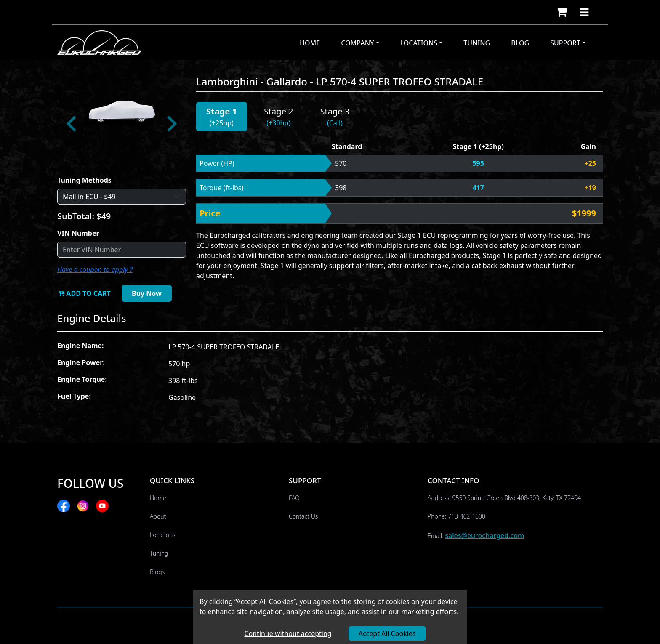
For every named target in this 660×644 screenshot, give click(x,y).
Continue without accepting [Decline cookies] (288, 633)
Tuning (477, 43)
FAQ (294, 498)
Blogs (157, 572)
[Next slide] (171, 124)
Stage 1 (222, 111)
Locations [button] (419, 43)
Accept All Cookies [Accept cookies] (387, 633)
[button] (562, 12)
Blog (520, 43)
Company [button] (357, 43)
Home (310, 43)
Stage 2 (279, 111)
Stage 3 (335, 111)
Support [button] (565, 43)
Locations (163, 535)
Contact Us (303, 516)
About (158, 516)
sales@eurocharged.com (484, 535)
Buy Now (147, 293)
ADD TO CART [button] (84, 293)
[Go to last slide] (72, 124)
